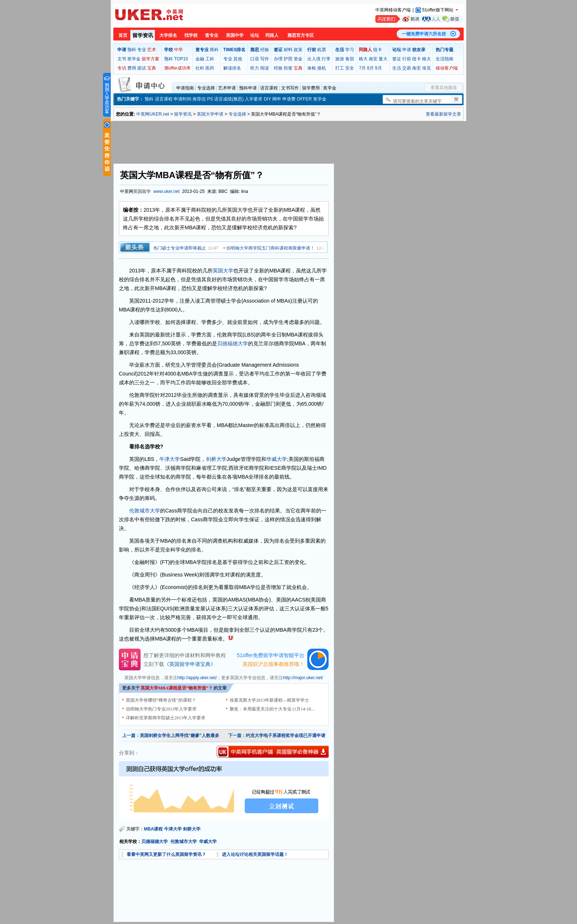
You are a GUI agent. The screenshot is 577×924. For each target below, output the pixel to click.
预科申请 (248, 88)
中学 (178, 50)
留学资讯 (143, 35)
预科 (132, 50)
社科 (200, 68)
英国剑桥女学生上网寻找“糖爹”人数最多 (180, 736)
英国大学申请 (210, 114)
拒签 (288, 68)
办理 (278, 59)
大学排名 (168, 35)
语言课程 (269, 88)
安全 (350, 68)
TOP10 (181, 59)
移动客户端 (447, 68)
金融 (200, 59)
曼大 (383, 59)
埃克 (426, 68)
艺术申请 (227, 88)
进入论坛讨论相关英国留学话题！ (255, 854)
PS (210, 99)
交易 (407, 68)
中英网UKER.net (153, 114)
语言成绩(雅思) (229, 99)
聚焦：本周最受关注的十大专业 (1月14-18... (272, 709)
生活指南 (445, 59)
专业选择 (206, 88)
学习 (350, 50)
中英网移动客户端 (393, 10)
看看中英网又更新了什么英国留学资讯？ (166, 854)
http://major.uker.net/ (303, 678)
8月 (370, 68)
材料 (288, 50)
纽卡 (378, 50)
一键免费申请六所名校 (424, 34)
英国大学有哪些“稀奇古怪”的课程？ (161, 700)
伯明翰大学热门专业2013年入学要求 (161, 709)
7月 (362, 68)
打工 (340, 68)
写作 (265, 59)
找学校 (191, 35)
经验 (265, 50)
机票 (322, 50)
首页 (123, 35)
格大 (363, 59)
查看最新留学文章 (443, 114)
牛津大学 (170, 459)
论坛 (255, 35)
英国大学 (223, 271)
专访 (122, 68)
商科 (214, 50)
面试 (142, 68)
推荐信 (199, 99)
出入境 (314, 59)
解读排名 (232, 68)
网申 (277, 99)
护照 (288, 59)
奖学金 (134, 59)
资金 (298, 59)
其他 (238, 59)
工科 (210, 59)
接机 (322, 68)
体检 (312, 68)
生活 (397, 68)
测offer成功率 (177, 68)
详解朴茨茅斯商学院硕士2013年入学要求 (166, 718)
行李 (326, 59)
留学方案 (151, 59)
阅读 (265, 68)
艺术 (152, 50)
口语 (255, 59)
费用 (132, 68)
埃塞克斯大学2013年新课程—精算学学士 (269, 700)
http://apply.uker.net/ (197, 678)
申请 (407, 50)
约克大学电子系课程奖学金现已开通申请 (286, 736)
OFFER (305, 99)
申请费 (289, 99)
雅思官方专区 (301, 35)
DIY (268, 99)
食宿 (350, 59)
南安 (373, 59)
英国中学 (235, 35)
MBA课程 (153, 829)
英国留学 (142, 191)
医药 (210, 68)
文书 (122, 59)
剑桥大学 (216, 459)
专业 (142, 50)
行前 (407, 59)
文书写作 (290, 88)
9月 (378, 68)
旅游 (340, 59)
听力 (255, 68)
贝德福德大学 (233, 343)
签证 (397, 59)
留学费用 (311, 88)
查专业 (212, 35)
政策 (298, 50)
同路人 (272, 35)
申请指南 (185, 88)
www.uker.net (167, 191)
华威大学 (277, 459)
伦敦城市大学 (145, 511)
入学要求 (254, 99)
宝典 (152, 68)
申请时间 (183, 99)
